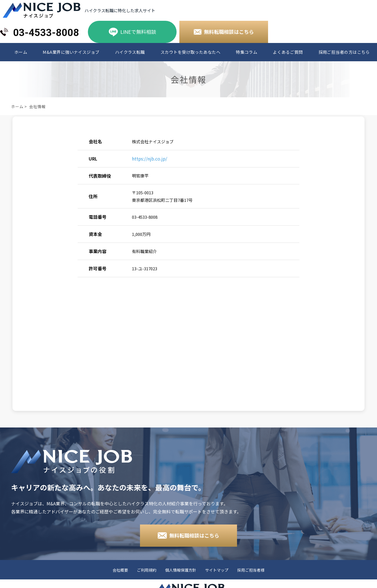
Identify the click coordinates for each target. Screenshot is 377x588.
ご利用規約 (147, 570)
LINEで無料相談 (138, 32)
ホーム (21, 52)
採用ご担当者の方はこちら (344, 52)
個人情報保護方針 (181, 570)
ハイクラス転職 (130, 52)
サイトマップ (217, 570)
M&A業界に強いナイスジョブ (71, 52)
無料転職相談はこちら (229, 32)
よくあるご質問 (288, 52)
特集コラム (247, 52)
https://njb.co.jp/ (150, 159)
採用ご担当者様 (251, 570)
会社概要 (120, 570)
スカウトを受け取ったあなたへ (190, 52)
